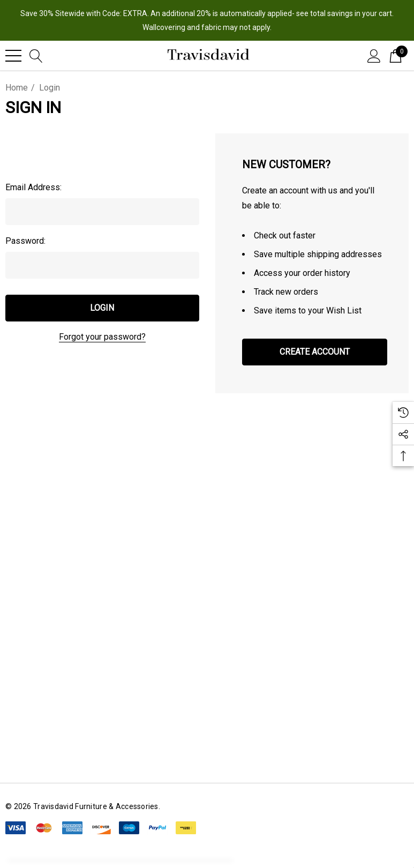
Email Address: (33, 187)
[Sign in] (374, 55)
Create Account (315, 352)
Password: (25, 241)
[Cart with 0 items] (396, 55)
